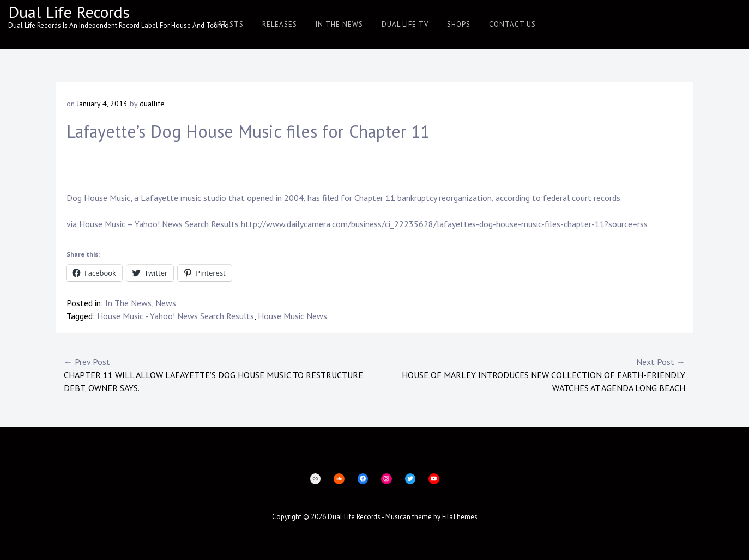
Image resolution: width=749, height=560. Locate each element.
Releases (280, 24)
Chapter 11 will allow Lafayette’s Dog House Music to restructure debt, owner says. (219, 374)
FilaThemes (460, 517)
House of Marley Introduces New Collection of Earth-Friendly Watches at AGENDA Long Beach (530, 374)
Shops (459, 24)
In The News (339, 24)
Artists (228, 24)
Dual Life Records (69, 12)
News (166, 303)
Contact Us (512, 24)
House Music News (292, 316)
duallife (152, 104)
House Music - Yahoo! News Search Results (176, 316)
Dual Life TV (405, 24)
